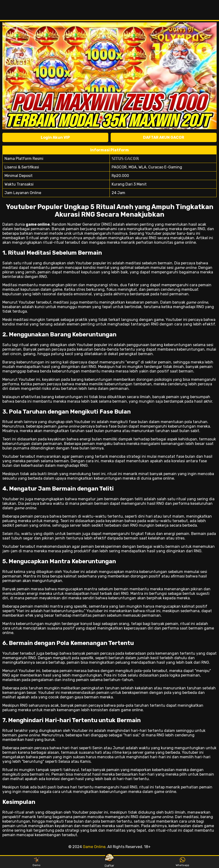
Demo (37, 862)
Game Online (94, 847)
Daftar (109, 862)
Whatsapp (182, 862)
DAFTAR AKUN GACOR (164, 137)
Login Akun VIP (55, 137)
